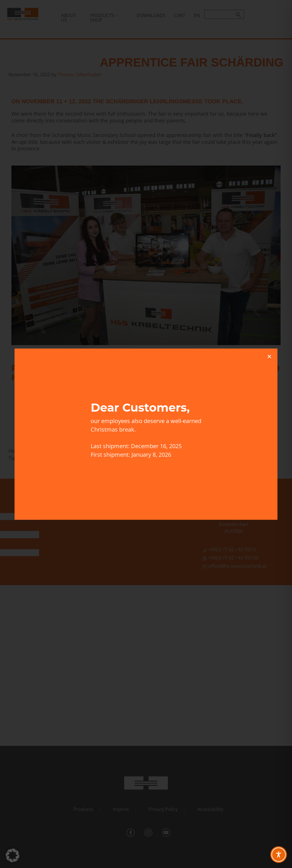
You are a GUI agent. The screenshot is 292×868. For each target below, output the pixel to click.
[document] (146, 434)
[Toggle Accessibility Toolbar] (279, 855)
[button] (13, 855)
